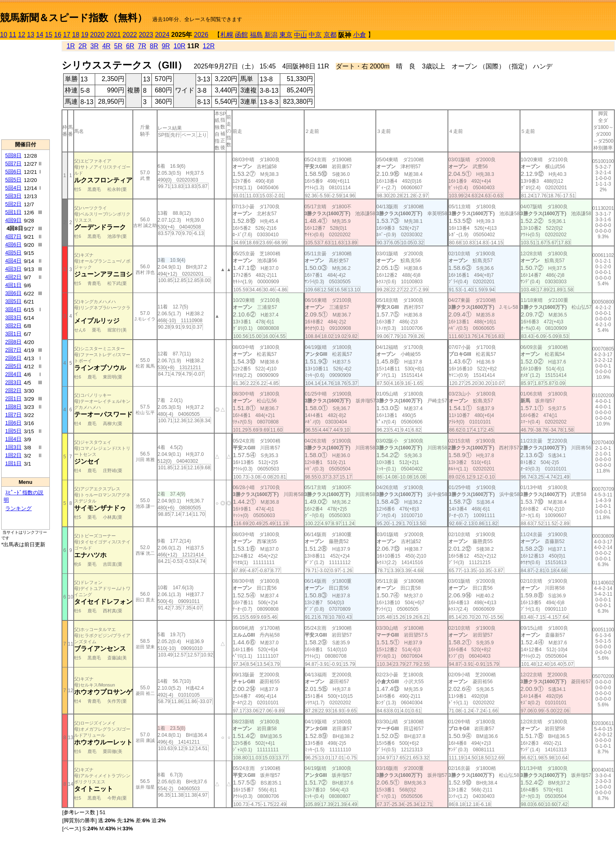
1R (70, 46)
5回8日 (13, 155)
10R (180, 46)
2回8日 (13, 342)
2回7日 (13, 350)
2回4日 (13, 374)
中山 (301, 35)
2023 (146, 35)
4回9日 (13, 220)
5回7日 (13, 164)
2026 (201, 35)
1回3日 (13, 447)
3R (94, 46)
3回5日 (13, 301)
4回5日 (13, 253)
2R (83, 46)
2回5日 (13, 366)
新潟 (271, 35)
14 (40, 35)
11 (13, 35)
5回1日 (13, 212)
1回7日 (13, 415)
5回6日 (13, 172)
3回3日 (13, 318)
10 (4, 35)
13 (31, 35)
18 (76, 35)
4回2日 (13, 277)
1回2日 (13, 455)
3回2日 (13, 326)
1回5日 (13, 431)
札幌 (227, 35)
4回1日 (13, 285)
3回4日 (13, 309)
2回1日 (13, 399)
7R (142, 46)
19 (85, 35)
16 (58, 35)
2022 (130, 35)
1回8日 (13, 407)
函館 (241, 35)
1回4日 (13, 439)
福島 (256, 35)
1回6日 (13, 423)
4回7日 (13, 236)
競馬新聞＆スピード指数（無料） (74, 18)
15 (49, 35)
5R (118, 46)
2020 (98, 35)
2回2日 (13, 390)
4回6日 (13, 245)
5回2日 (13, 204)
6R (130, 46)
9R (166, 46)
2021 (114, 35)
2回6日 (13, 358)
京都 (330, 35)
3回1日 (13, 334)
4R (106, 46)
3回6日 (13, 293)
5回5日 (13, 180)
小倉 (360, 35)
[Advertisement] (26, 90)
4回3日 (13, 269)
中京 (315, 35)
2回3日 (13, 382)
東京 (286, 35)
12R (209, 46)
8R (154, 46)
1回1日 (13, 463)
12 (22, 35)
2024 (162, 35)
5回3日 (13, 196)
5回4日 (13, 188)
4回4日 (13, 261)
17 (67, 35)
